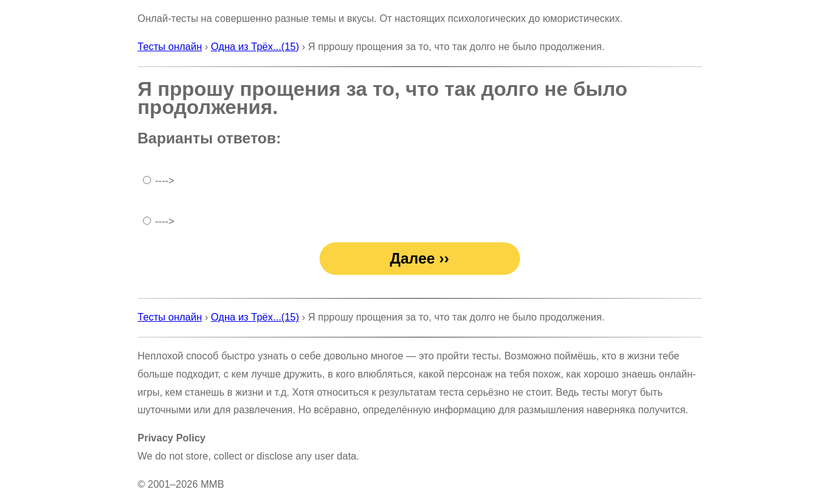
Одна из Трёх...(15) (255, 47)
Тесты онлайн (170, 47)
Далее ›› (419, 258)
